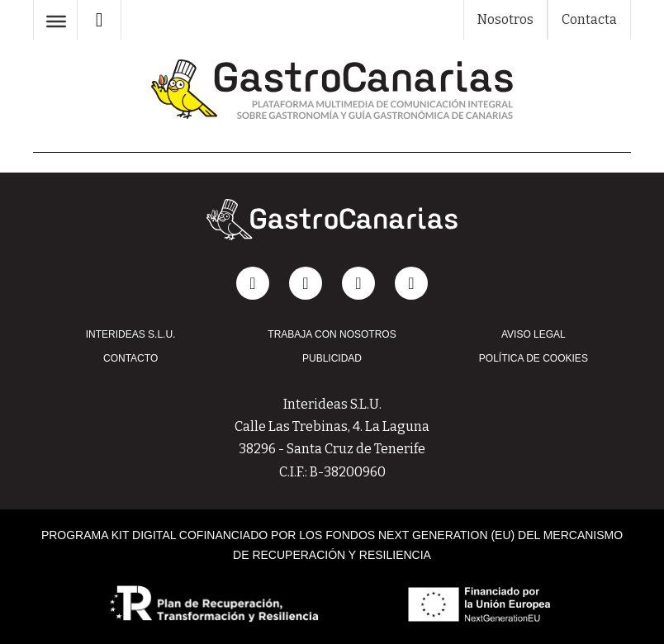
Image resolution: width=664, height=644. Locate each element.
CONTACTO (130, 358)
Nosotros (505, 19)
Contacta (589, 19)
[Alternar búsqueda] (99, 20)
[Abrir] (56, 21)
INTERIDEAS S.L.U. (131, 334)
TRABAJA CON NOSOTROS (332, 334)
